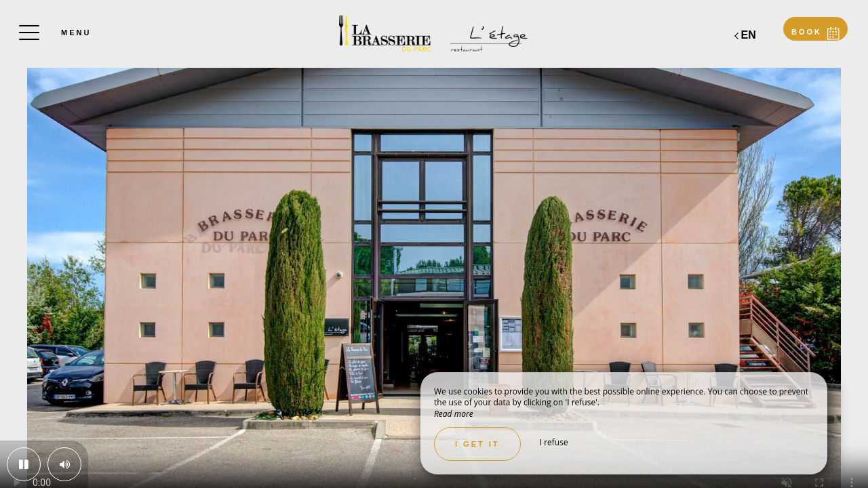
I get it (477, 444)
